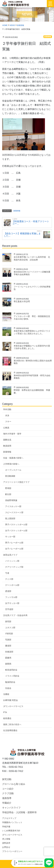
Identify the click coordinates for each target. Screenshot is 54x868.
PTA (5, 712)
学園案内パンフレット (12, 822)
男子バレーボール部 (14, 543)
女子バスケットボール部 (16, 531)
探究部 (8, 622)
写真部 (8, 640)
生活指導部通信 (10, 730)
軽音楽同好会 (11, 670)
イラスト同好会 (12, 676)
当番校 (6, 694)
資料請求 (6, 843)
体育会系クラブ (10, 555)
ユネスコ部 (10, 628)
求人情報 (6, 839)
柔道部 (8, 591)
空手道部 (9, 609)
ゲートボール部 (12, 585)
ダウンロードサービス (13, 706)
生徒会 (8, 688)
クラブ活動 (8, 793)
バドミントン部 (12, 561)
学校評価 (6, 827)
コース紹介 (8, 789)
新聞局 (8, 664)
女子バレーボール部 (14, 549)
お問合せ (6, 847)
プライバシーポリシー (12, 851)
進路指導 (7, 798)
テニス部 (9, 579)
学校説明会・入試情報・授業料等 (19, 812)
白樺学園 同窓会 (11, 700)
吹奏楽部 (9, 652)
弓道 (7, 573)
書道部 (8, 646)
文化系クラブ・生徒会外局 (15, 615)
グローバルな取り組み (14, 784)
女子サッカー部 (12, 603)
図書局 (8, 658)
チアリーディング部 (14, 567)
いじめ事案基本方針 (11, 831)
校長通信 (7, 718)
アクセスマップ (9, 818)
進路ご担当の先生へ (12, 724)
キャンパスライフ (11, 808)
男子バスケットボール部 (16, 525)
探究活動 (7, 779)
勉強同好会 (10, 682)
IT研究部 (9, 634)
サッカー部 (10, 537)
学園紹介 (7, 803)
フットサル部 (11, 597)
